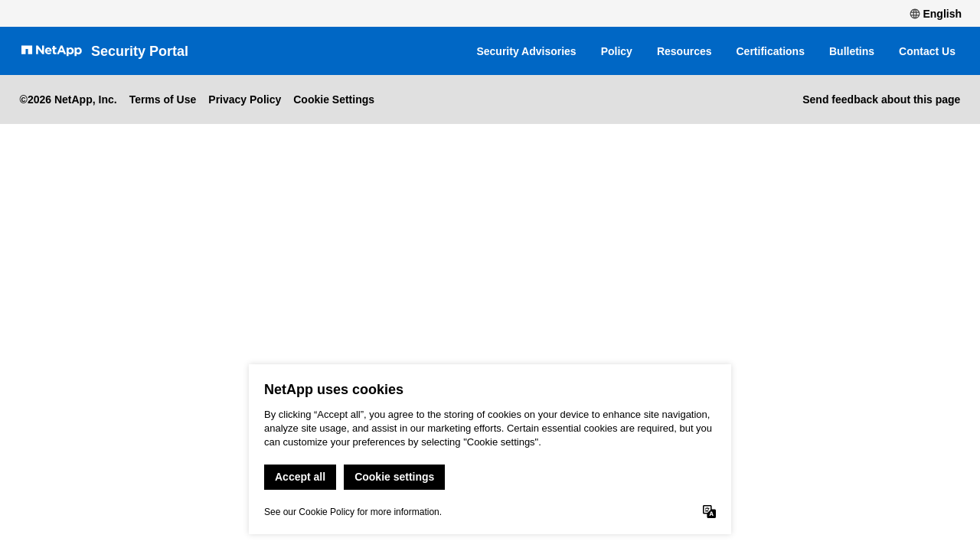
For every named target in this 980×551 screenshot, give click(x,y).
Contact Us (927, 51)
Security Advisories (526, 51)
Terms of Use (163, 99)
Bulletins (852, 51)
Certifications (771, 51)
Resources (684, 51)
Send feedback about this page (881, 99)
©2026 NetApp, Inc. (69, 99)
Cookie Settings (334, 99)
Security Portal (140, 51)
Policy (617, 51)
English (936, 14)
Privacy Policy (245, 99)
